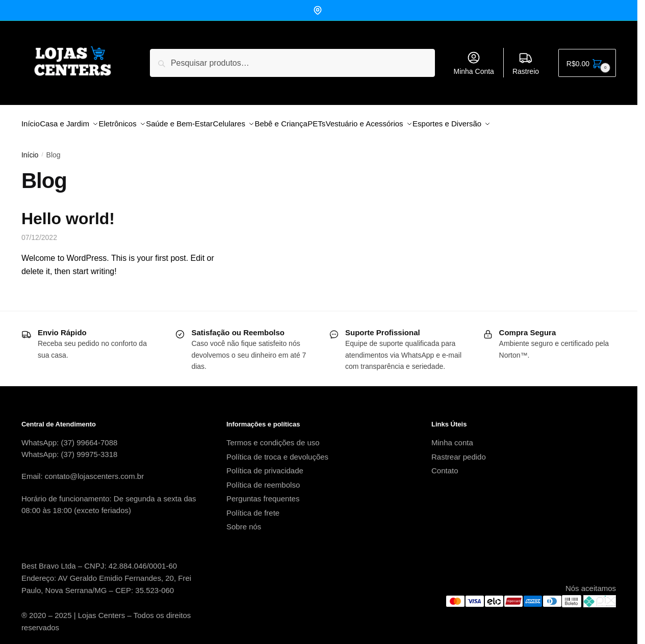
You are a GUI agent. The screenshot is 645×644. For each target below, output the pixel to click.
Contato (445, 464)
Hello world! (68, 212)
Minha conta (452, 436)
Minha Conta (474, 63)
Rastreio (526, 63)
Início (30, 149)
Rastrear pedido (459, 451)
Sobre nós (244, 520)
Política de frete (253, 507)
